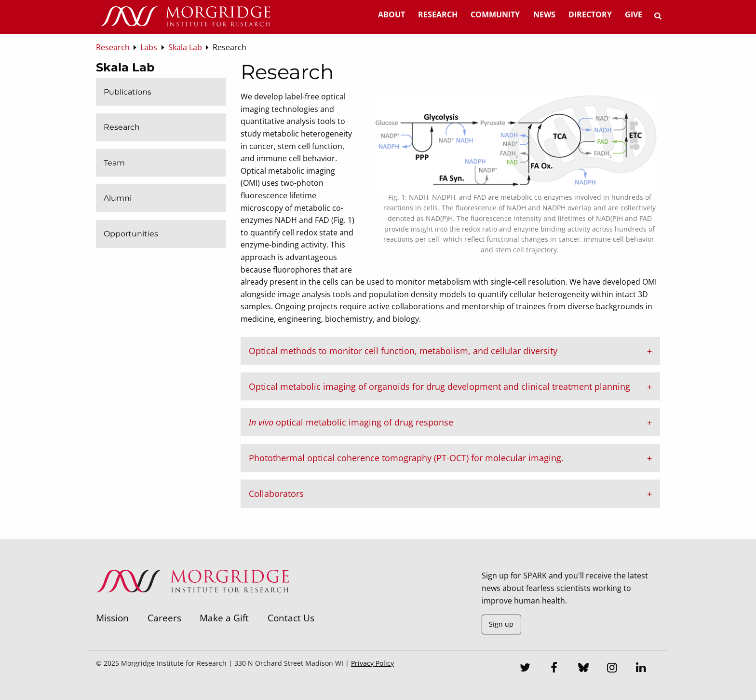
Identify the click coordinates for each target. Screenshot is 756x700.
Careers (164, 618)
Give (634, 14)
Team (114, 163)
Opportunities (131, 234)
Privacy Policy (372, 663)
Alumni (118, 198)
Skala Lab (125, 67)
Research (438, 14)
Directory (590, 14)
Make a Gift (224, 618)
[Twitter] (526, 669)
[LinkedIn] (641, 669)
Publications (128, 92)
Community (495, 14)
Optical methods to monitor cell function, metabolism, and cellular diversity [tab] (403, 351)
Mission (112, 618)
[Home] (185, 17)
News (544, 14)
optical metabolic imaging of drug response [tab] (351, 422)
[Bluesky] (583, 669)
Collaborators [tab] (276, 494)
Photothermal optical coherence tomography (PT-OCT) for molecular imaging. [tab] (406, 458)
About (391, 14)
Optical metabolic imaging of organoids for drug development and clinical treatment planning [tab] (439, 386)
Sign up (501, 624)
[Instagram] (612, 669)
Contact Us (291, 618)
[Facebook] (554, 669)
